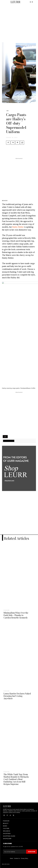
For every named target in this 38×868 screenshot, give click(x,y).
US (8, 111)
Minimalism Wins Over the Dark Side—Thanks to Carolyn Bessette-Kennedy (16, 615)
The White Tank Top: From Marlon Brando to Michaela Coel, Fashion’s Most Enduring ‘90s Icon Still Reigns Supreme (16, 779)
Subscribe (32, 852)
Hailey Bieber (18, 227)
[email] (15, 852)
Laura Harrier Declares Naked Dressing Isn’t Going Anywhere (17, 696)
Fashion (6, 610)
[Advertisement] (19, 23)
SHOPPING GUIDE (9, 441)
